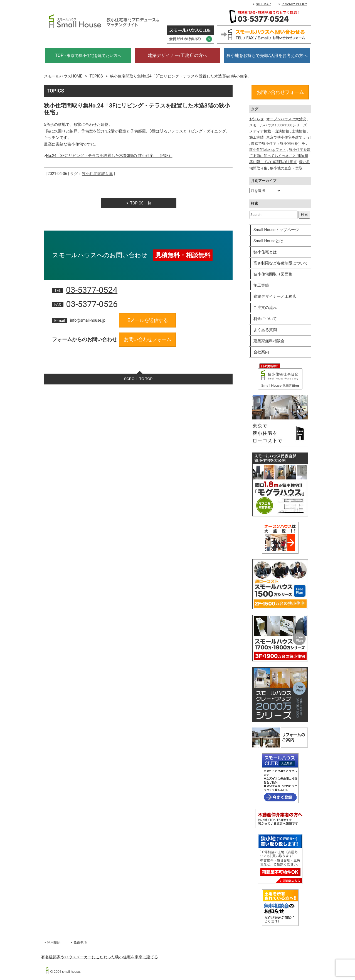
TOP (88, 55)
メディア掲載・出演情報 (269, 131)
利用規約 (54, 942)
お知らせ (257, 119)
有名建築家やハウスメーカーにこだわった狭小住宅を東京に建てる (100, 957)
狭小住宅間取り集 (97, 174)
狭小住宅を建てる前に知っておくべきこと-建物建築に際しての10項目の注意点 (280, 156)
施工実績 (257, 137)
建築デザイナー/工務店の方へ (178, 55)
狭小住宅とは (265, 252)
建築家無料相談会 (269, 341)
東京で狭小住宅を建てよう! (288, 137)
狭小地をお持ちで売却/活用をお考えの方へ (267, 56)
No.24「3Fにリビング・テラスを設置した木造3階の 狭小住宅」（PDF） (109, 156)
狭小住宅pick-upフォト (268, 150)
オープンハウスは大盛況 (286, 119)
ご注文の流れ (265, 307)
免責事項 (80, 942)
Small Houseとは (268, 241)
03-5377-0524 (92, 290)
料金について (265, 319)
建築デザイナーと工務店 (275, 296)
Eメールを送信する (147, 320)
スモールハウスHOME (63, 76)
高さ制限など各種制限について (281, 263)
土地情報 (299, 131)
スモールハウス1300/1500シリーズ (278, 125)
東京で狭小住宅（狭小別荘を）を (278, 143)
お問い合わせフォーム (147, 339)
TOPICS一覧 (141, 203)
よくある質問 (265, 330)
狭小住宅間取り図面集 (273, 274)
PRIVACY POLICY (294, 4)
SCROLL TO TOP (138, 379)
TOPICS (96, 76)
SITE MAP (263, 4)
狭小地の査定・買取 (286, 168)
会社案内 (261, 352)
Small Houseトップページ (276, 230)
